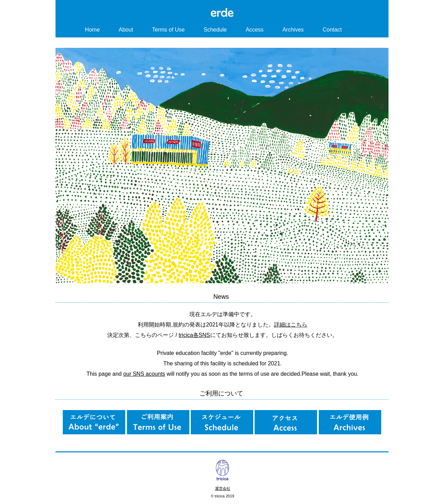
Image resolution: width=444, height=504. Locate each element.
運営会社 (223, 488)
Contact (332, 30)
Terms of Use (168, 30)
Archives (293, 30)
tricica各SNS (194, 335)
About (126, 30)
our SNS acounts (144, 374)
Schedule (215, 30)
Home (92, 30)
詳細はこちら (291, 325)
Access (255, 30)
